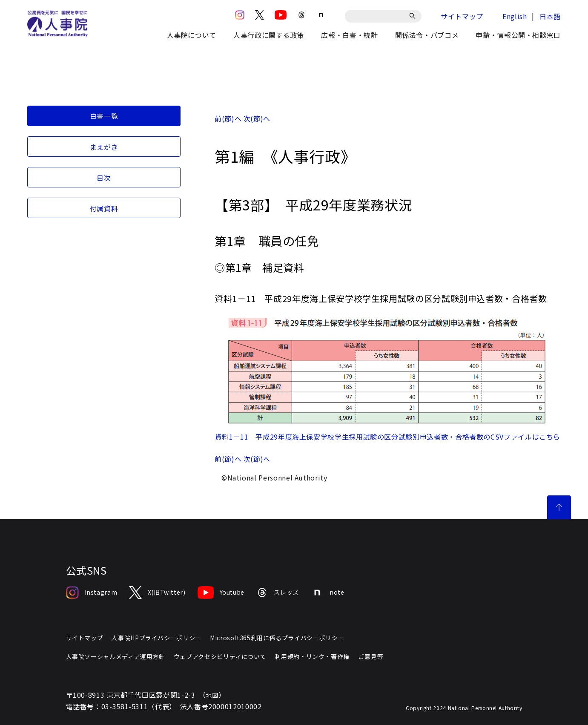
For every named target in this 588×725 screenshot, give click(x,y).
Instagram (92, 593)
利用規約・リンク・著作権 (312, 656)
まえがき (104, 147)
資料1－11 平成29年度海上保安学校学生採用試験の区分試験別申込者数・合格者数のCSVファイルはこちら (388, 437)
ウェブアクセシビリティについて (220, 656)
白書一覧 (104, 116)
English (515, 16)
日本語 (550, 16)
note (328, 593)
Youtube (221, 593)
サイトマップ (462, 16)
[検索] (414, 16)
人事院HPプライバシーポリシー (156, 638)
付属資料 (104, 208)
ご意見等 (371, 656)
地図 (212, 695)
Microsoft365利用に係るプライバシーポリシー (277, 638)
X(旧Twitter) (157, 593)
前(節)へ (228, 118)
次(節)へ (257, 118)
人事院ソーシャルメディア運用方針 (116, 656)
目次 (104, 178)
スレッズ (278, 593)
